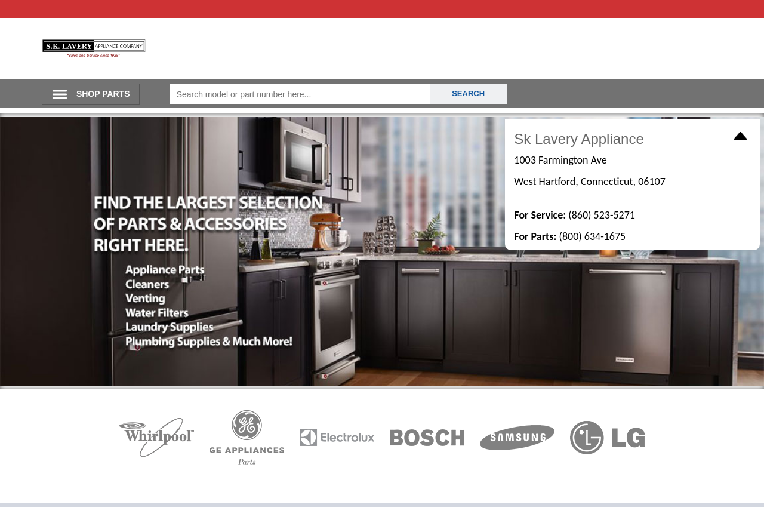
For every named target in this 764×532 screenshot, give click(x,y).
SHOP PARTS (103, 94)
